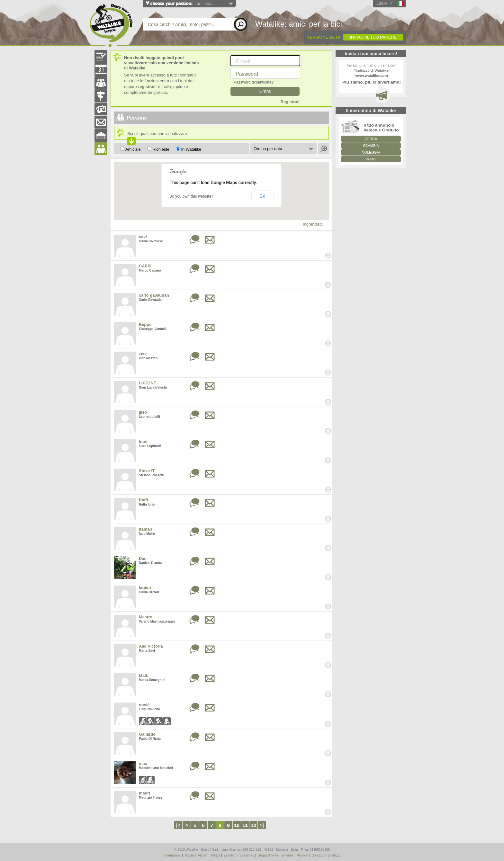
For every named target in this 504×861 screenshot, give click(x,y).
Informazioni (172, 855)
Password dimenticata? (254, 82)
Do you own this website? (192, 196)
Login (382, 4)
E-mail (243, 62)
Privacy (302, 855)
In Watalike (191, 149)
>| (262, 825)
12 (253, 825)
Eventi (228, 855)
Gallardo (147, 734)
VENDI (371, 159)
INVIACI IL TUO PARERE (373, 37)
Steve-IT (147, 471)
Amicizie (133, 149)
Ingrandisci (313, 224)
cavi (143, 237)
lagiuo (145, 588)
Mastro (146, 617)
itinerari (288, 855)
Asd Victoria (151, 646)
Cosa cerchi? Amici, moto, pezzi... (182, 24)
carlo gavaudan (154, 295)
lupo (143, 441)
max (143, 763)
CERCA (371, 139)
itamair (146, 529)
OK (262, 196)
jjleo (143, 412)
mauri (144, 793)
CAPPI (145, 266)
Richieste (161, 149)
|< (178, 825)
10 (237, 825)
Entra (265, 91)
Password (247, 74)
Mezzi (216, 855)
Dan (143, 558)
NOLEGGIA (371, 152)
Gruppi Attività (268, 855)
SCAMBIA (371, 146)
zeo (142, 354)
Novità (189, 855)
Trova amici (245, 855)
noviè (144, 705)
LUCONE (148, 383)
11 (245, 825)
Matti (144, 675)
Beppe (145, 324)
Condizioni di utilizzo (326, 855)
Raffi (143, 500)
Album (202, 855)
